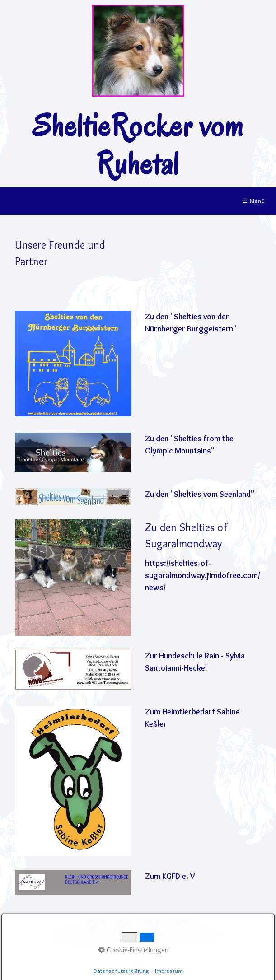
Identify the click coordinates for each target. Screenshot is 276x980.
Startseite (95, 921)
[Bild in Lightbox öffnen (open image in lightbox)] (73, 497)
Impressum (123, 921)
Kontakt (183, 921)
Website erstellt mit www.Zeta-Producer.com (177, 935)
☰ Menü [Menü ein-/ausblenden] (254, 201)
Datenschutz (154, 921)
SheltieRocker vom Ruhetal (138, 145)
